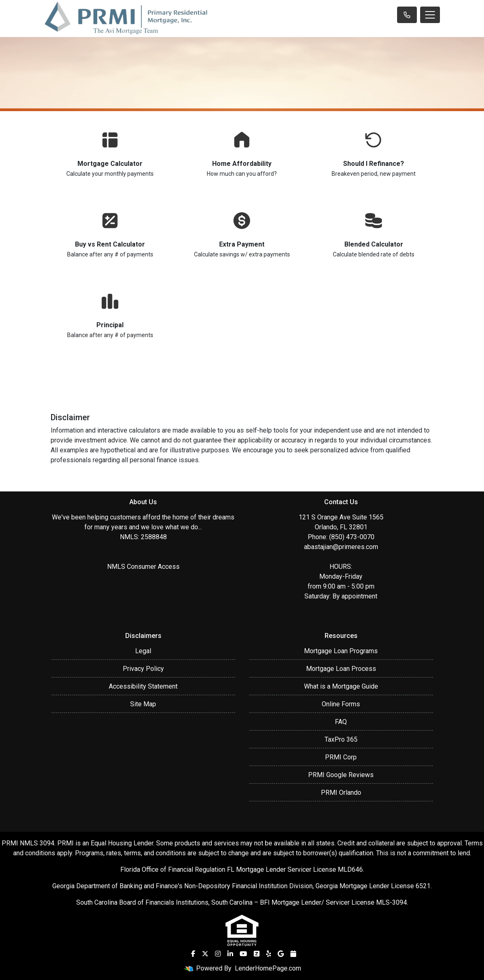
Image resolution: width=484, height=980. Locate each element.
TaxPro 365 (341, 739)
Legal (143, 651)
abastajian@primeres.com (341, 547)
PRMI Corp (341, 757)
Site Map (143, 704)
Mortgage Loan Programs (341, 651)
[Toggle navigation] (430, 15)
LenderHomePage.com (268, 968)
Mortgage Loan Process (341, 669)
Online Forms (341, 704)
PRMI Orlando (341, 793)
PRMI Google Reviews (341, 775)
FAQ (341, 722)
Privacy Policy (143, 669)
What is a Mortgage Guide (341, 686)
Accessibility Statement (143, 686)
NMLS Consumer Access (143, 567)
